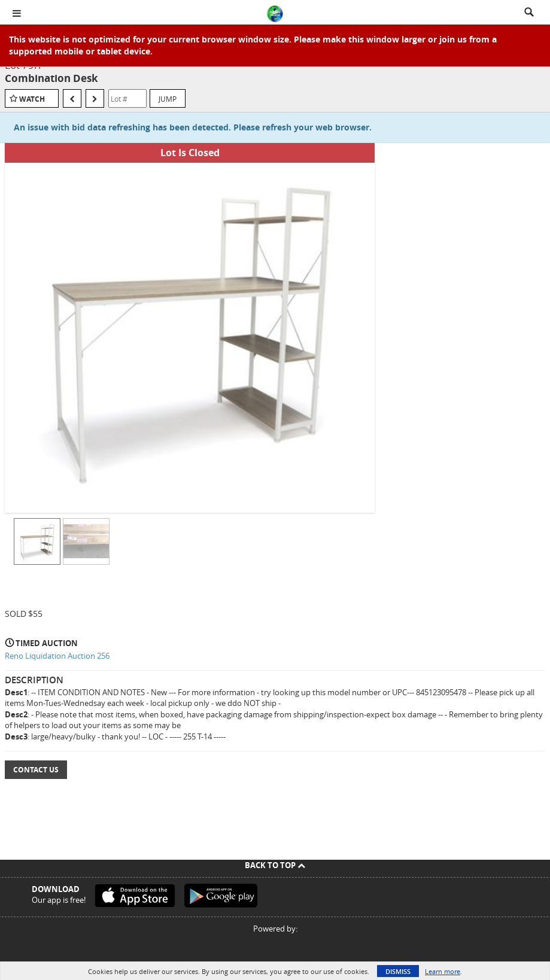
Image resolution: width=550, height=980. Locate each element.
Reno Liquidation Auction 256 (57, 656)
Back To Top (275, 865)
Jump (168, 99)
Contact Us (36, 770)
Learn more (443, 971)
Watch (32, 99)
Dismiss (398, 971)
